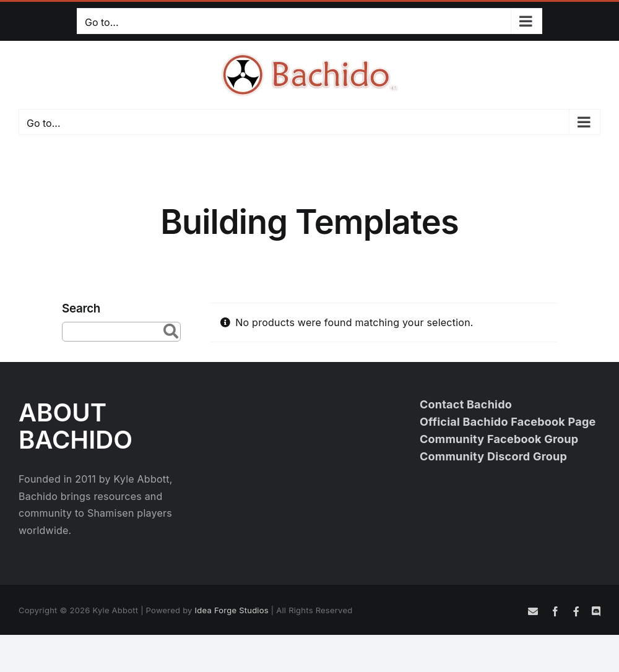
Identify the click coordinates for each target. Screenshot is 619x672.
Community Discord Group (493, 456)
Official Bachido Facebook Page (508, 422)
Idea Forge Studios (232, 610)
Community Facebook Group (499, 439)
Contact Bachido (466, 404)
